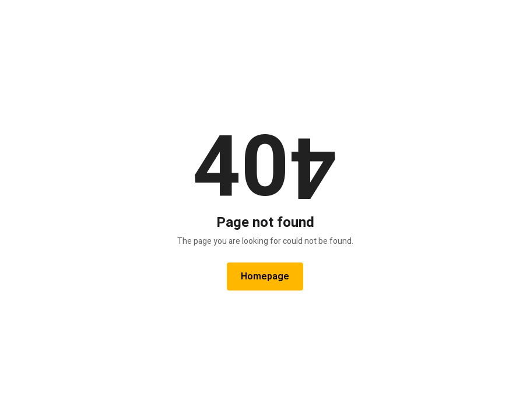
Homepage (265, 276)
